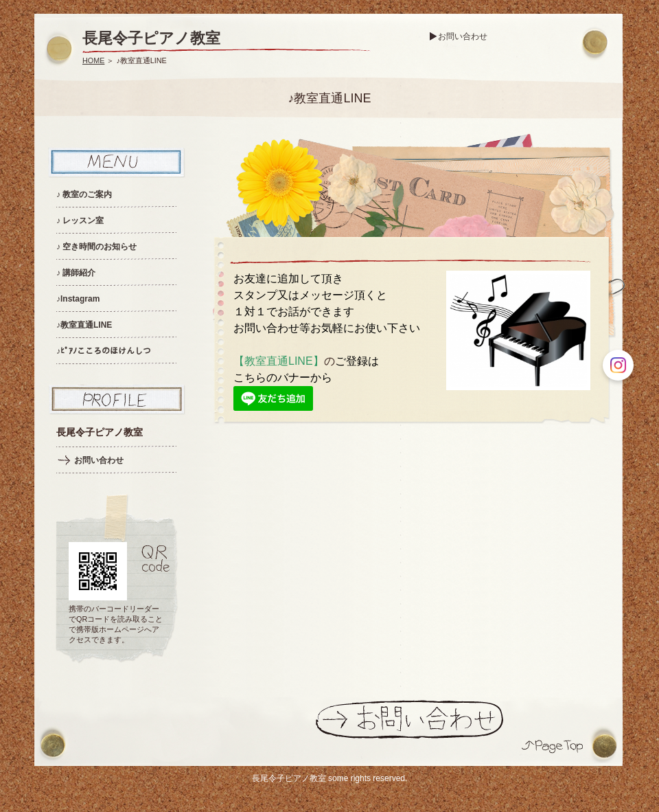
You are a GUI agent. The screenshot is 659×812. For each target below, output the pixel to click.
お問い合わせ (463, 36)
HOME (93, 60)
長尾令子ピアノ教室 (151, 38)
